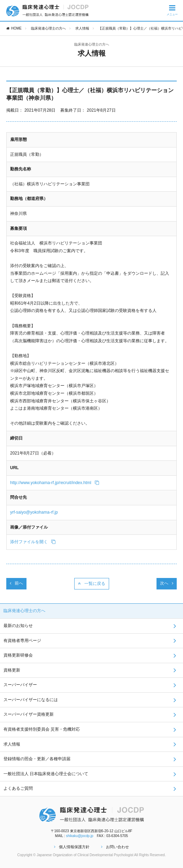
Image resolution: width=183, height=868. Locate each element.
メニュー (172, 10)
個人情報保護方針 (72, 847)
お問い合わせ (115, 847)
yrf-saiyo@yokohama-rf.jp (34, 512)
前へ (16, 583)
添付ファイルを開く (33, 542)
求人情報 (82, 28)
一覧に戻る (92, 584)
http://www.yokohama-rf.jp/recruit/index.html (55, 483)
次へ (167, 583)
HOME (14, 28)
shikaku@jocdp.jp (80, 836)
